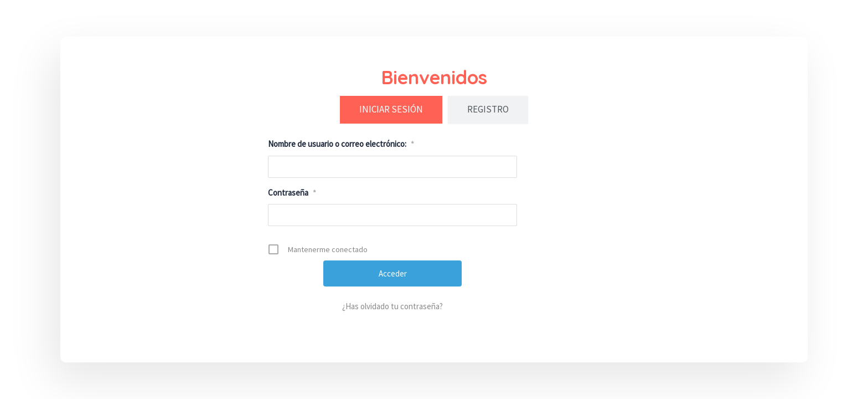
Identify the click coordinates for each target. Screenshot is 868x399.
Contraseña (292, 193)
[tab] (391, 110)
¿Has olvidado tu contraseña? (392, 306)
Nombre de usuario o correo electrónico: (341, 144)
